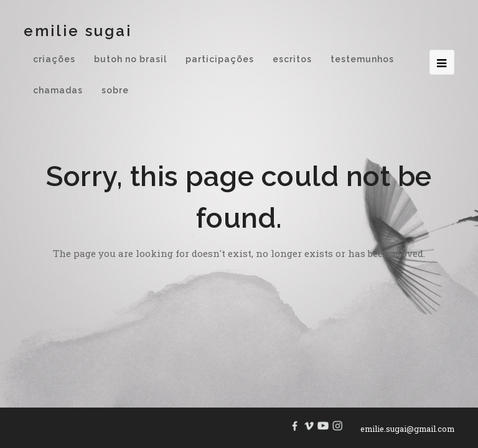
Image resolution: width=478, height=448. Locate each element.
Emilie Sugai (78, 31)
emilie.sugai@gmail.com (407, 429)
